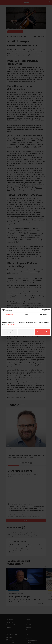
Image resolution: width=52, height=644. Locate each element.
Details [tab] (26, 315)
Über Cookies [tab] (43, 315)
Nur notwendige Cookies (10, 332)
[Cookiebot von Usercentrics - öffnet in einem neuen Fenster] (43, 310)
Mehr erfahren (11, 324)
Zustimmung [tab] (9, 315)
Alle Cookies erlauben (42, 332)
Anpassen (26, 332)
